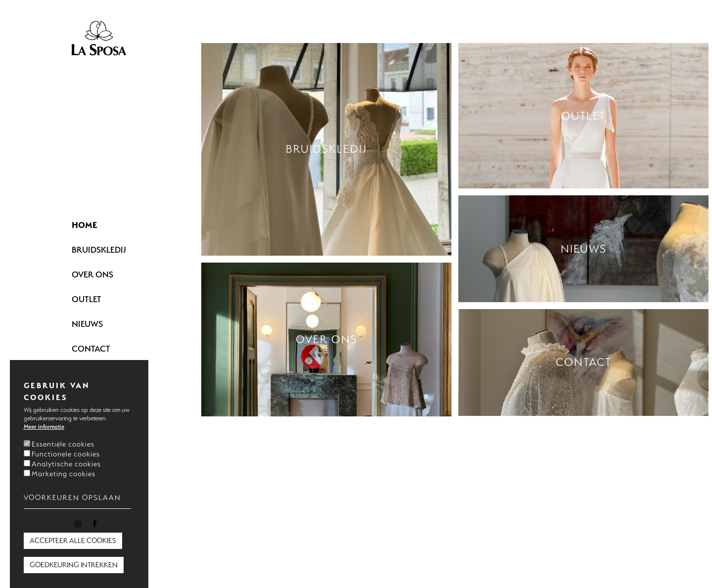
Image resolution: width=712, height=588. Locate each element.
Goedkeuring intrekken (74, 565)
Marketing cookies (64, 474)
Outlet (87, 299)
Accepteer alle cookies (73, 541)
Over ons (92, 274)
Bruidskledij (99, 249)
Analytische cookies (66, 464)
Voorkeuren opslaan (72, 498)
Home (85, 225)
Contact (91, 348)
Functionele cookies (66, 454)
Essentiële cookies (63, 444)
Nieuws (87, 324)
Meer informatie (44, 427)
